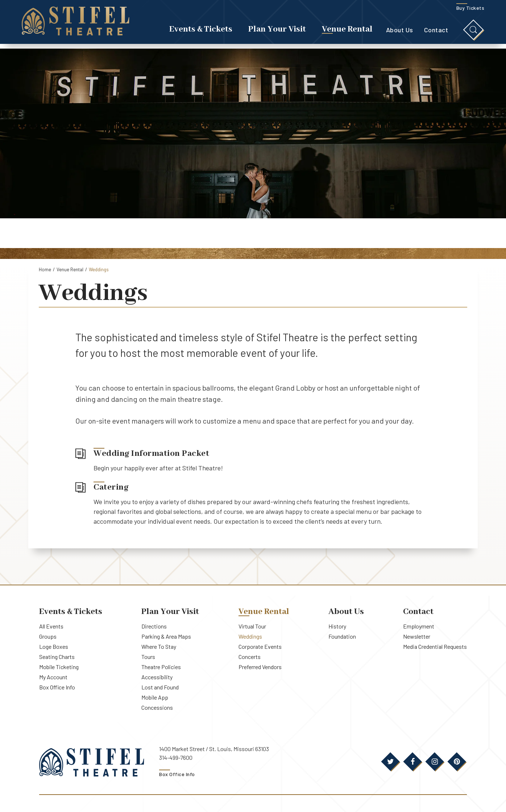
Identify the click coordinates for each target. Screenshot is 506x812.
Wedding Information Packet (151, 454)
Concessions (157, 707)
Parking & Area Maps (166, 636)
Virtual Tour (252, 626)
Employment (419, 626)
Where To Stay (159, 646)
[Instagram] (435, 762)
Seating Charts (57, 657)
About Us (400, 32)
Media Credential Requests (435, 646)
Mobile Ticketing (59, 667)
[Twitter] (390, 762)
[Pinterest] (457, 762)
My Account (53, 677)
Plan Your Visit (277, 32)
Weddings (250, 636)
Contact (436, 32)
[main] (253, 317)
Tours (148, 657)
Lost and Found (160, 687)
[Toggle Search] (473, 32)
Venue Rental (347, 32)
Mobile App (155, 697)
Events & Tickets (201, 32)
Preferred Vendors (260, 667)
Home (45, 269)
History (337, 626)
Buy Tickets (470, 10)
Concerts (250, 657)
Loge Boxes (54, 646)
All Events (51, 626)
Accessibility (157, 677)
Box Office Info (57, 687)
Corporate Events (260, 646)
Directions (154, 626)
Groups (48, 636)
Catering (111, 487)
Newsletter (417, 636)
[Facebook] (412, 762)
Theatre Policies (161, 667)
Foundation (342, 636)
